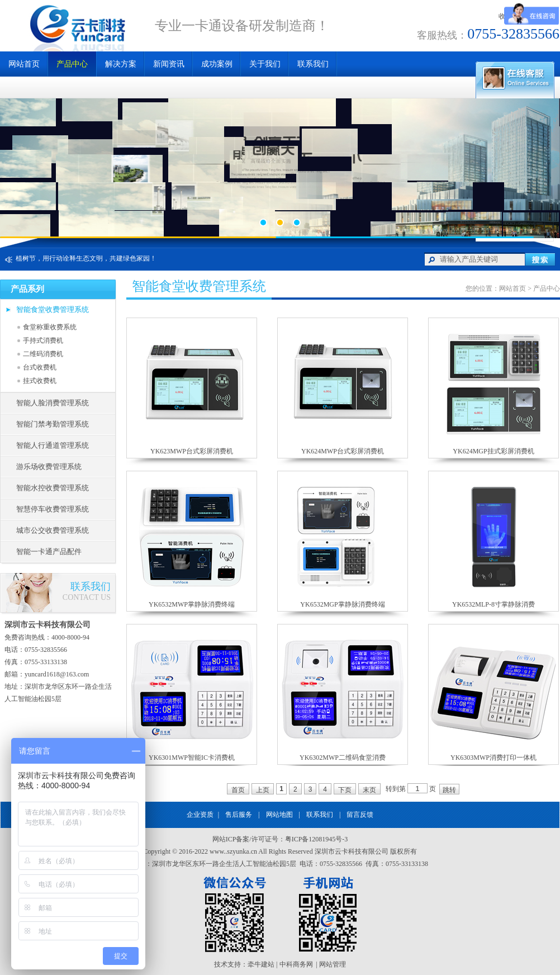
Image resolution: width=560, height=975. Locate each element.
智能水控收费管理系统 (53, 488)
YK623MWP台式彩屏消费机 (192, 451)
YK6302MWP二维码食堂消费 (343, 758)
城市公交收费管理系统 (53, 530)
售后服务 (239, 815)
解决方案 (121, 64)
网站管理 (333, 964)
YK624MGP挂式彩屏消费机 (493, 451)
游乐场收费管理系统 (49, 467)
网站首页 (24, 64)
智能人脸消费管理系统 (53, 403)
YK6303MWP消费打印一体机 (493, 758)
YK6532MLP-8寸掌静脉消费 (493, 604)
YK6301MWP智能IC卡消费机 (192, 758)
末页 (369, 790)
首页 (238, 790)
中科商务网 (296, 964)
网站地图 (279, 815)
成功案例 (217, 64)
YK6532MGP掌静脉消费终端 (342, 604)
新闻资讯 (169, 64)
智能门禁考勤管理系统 (53, 424)
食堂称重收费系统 (50, 327)
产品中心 (72, 64)
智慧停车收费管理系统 (53, 509)
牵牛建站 (261, 964)
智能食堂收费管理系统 (53, 309)
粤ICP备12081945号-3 (317, 839)
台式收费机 (40, 367)
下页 (345, 790)
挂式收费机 (40, 381)
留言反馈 (360, 815)
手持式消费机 (43, 340)
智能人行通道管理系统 (53, 445)
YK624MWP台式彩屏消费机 (343, 451)
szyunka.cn (242, 851)
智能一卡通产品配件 (49, 552)
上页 (263, 790)
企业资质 (200, 815)
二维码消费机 (43, 354)
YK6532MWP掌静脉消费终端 (192, 604)
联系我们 (320, 815)
